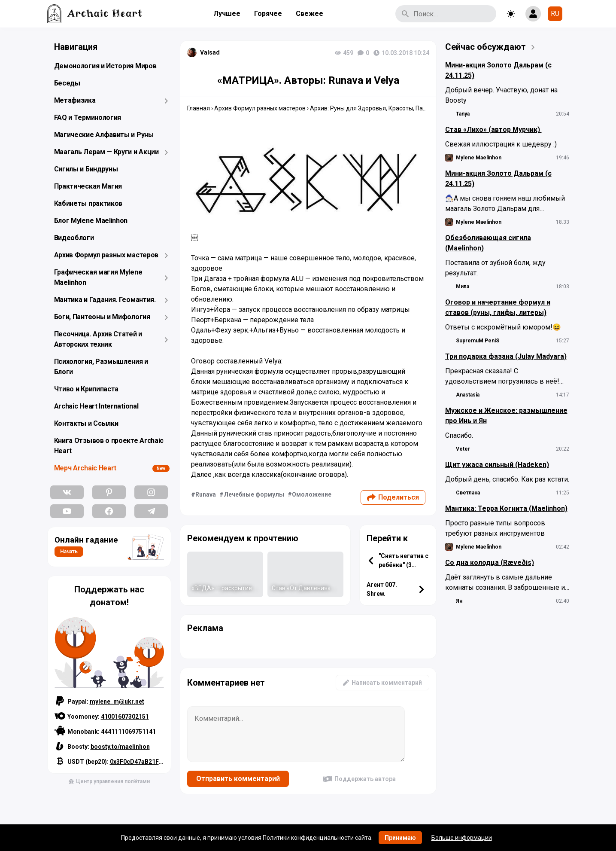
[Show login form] (533, 14)
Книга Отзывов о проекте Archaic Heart (109, 446)
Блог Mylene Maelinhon (91, 221)
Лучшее (227, 14)
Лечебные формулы (254, 494)
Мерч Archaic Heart (85, 468)
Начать (69, 552)
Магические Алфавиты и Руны (104, 135)
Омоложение (312, 494)
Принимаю (400, 838)
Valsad (210, 52)
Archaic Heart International (96, 406)
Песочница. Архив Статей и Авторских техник (98, 339)
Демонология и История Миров (105, 66)
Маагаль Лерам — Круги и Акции (106, 152)
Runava (206, 494)
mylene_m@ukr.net (117, 702)
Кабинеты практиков (88, 203)
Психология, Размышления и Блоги (101, 367)
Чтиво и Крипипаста (86, 389)
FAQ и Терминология (88, 117)
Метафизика (75, 100)
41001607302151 (125, 717)
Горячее (268, 14)
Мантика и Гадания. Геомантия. (105, 300)
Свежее (310, 14)
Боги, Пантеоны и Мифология (102, 317)
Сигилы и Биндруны (86, 169)
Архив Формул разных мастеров (106, 255)
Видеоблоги (74, 238)
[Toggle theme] (511, 14)
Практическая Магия (88, 186)
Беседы (67, 83)
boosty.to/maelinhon (120, 747)
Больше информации (462, 838)
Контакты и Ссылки (86, 423)
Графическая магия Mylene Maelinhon (98, 277)
